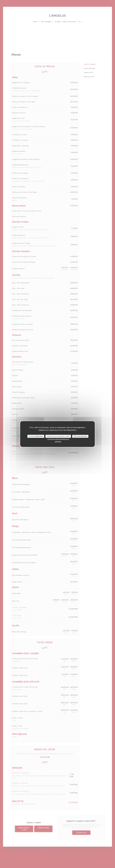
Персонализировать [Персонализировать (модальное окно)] (80, 436)
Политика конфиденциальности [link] (58, 439)
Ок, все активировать (36, 436)
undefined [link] (58, 442)
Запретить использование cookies (58, 436)
